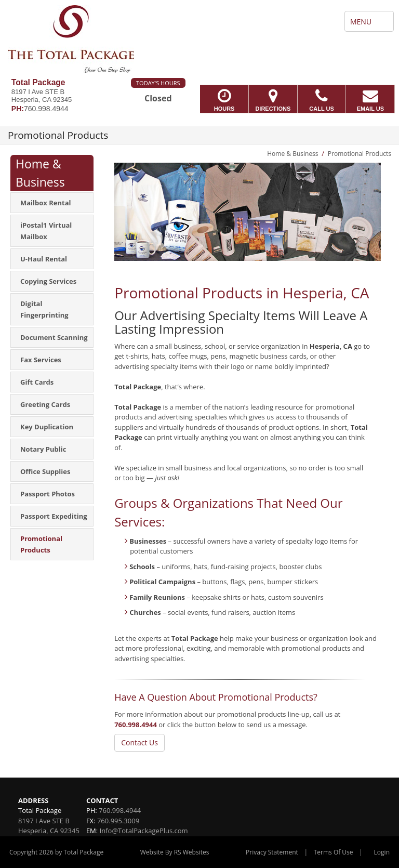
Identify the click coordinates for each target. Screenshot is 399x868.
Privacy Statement (272, 852)
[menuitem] (52, 203)
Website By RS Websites (175, 852)
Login (382, 852)
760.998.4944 (136, 725)
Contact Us (139, 742)
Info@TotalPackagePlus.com (144, 831)
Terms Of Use (334, 852)
